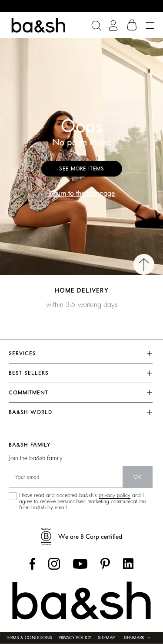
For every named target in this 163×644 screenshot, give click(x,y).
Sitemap (106, 638)
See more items (82, 169)
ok (138, 477)
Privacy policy (75, 638)
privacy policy (115, 495)
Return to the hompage (81, 194)
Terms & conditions (29, 638)
